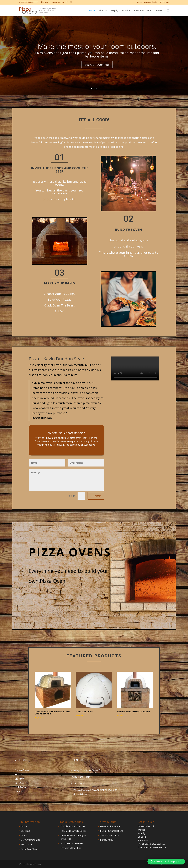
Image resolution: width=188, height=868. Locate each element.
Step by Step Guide (121, 11)
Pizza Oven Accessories (72, 843)
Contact (159, 11)
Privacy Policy (107, 840)
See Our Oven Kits (97, 65)
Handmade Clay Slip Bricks (73, 831)
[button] (166, 862)
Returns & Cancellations (112, 831)
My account (26, 844)
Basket (24, 826)
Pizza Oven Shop (29, 849)
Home (139, 3)
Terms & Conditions (110, 835)
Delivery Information (31, 840)
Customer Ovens (143, 11)
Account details (151, 3)
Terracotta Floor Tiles (71, 848)
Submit (96, 496)
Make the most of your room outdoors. (97, 46)
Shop (102, 11)
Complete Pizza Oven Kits (73, 826)
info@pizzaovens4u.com (156, 847)
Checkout (25, 831)
